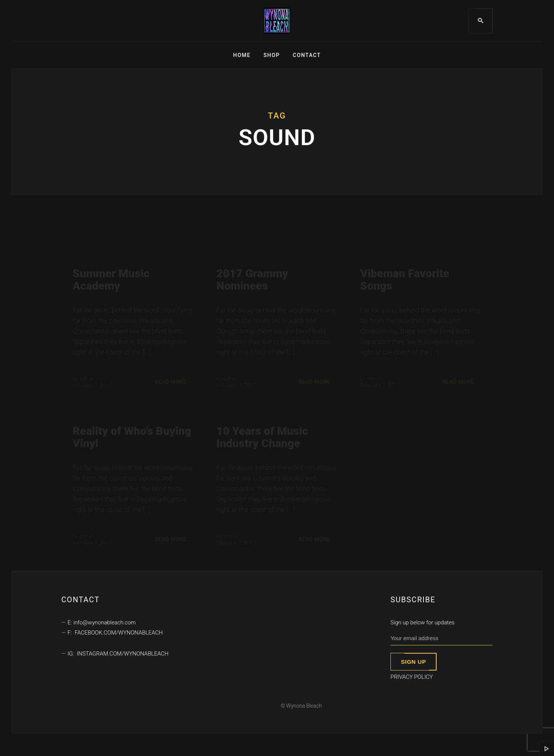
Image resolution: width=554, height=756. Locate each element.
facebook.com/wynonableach (119, 633)
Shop (272, 55)
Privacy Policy (412, 677)
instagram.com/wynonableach (123, 654)
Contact (307, 55)
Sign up (414, 662)
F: (71, 633)
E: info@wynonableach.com (102, 622)
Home (242, 55)
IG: (72, 654)
